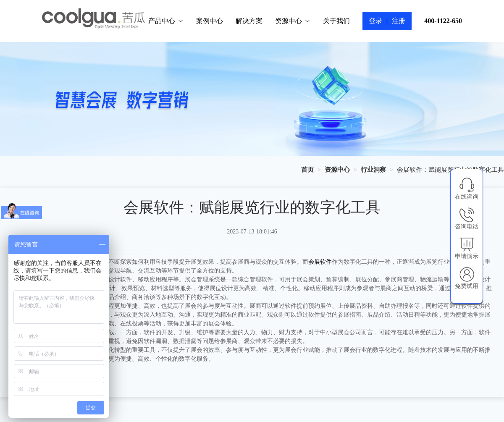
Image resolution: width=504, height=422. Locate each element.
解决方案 (249, 21)
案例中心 (210, 21)
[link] (307, 170)
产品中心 (166, 21)
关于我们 (336, 21)
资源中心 (293, 21)
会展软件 (320, 262)
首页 (307, 170)
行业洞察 (373, 170)
